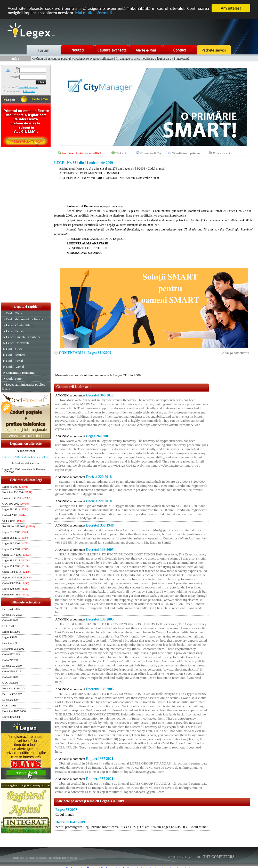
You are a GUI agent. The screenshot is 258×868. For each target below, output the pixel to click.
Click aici (29, 91)
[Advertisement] (26, 225)
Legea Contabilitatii (20, 325)
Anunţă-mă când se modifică (82, 153)
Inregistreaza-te (28, 87)
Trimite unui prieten (186, 153)
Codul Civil (14, 349)
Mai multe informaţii (93, 13)
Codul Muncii (15, 355)
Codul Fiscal (15, 313)
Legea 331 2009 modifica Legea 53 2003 (25, 457)
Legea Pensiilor (17, 331)
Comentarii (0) (151, 153)
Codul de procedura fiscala (24, 319)
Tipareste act (221, 153)
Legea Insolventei (18, 343)
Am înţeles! (231, 8)
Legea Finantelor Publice (23, 337)
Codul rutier (14, 379)
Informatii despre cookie (63, 858)
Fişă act (121, 153)
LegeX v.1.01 (192, 857)
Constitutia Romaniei (21, 373)
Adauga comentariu (236, 353)
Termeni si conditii (37, 858)
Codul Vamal (15, 367)
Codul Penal (14, 361)
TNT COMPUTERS (218, 857)
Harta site (18, 858)
